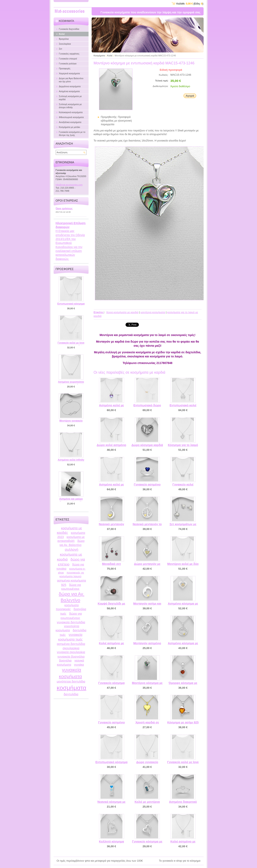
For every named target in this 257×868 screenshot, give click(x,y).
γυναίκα (79, 665)
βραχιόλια (65, 661)
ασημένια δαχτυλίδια (71, 644)
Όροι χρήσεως (64, 209)
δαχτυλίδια (71, 694)
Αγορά (190, 96)
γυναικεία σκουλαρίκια (71, 652)
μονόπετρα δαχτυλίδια (71, 681)
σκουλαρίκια (71, 648)
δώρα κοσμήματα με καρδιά (122, 312)
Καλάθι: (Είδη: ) (190, 4)
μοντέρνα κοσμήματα (153, 312)
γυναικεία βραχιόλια (71, 657)
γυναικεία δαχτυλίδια (71, 622)
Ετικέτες (99, 312)
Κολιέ (110, 56)
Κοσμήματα (99, 56)
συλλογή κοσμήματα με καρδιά (69, 554)
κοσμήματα (71, 688)
